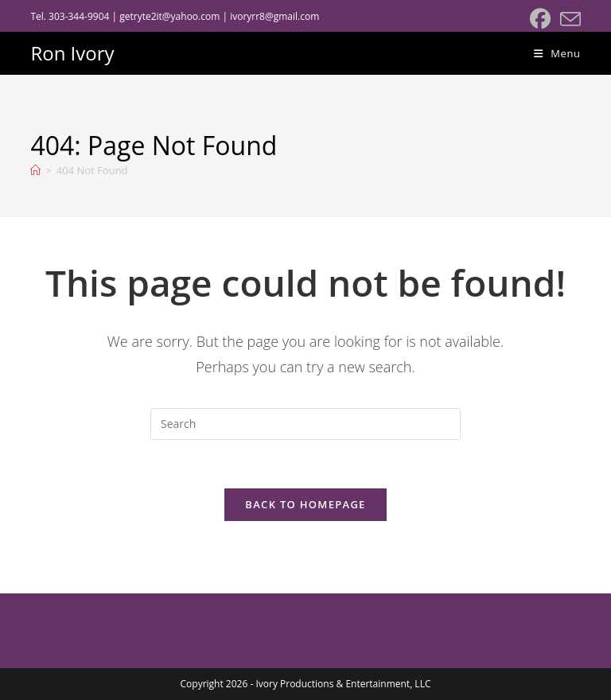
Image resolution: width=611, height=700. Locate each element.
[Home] (35, 170)
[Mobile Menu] (557, 53)
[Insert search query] (305, 424)
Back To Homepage (305, 504)
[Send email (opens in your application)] (568, 19)
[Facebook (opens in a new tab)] (540, 19)
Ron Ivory (72, 53)
